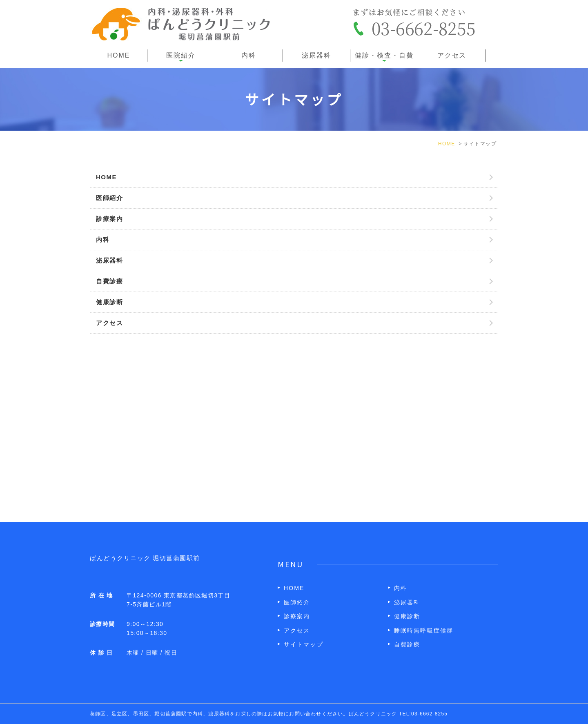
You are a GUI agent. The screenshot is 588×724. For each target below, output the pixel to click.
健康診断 (109, 302)
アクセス (452, 55)
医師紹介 (109, 198)
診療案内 (109, 219)
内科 (249, 55)
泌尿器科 (316, 55)
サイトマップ (304, 644)
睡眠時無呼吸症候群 (424, 630)
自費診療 (109, 281)
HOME (119, 55)
